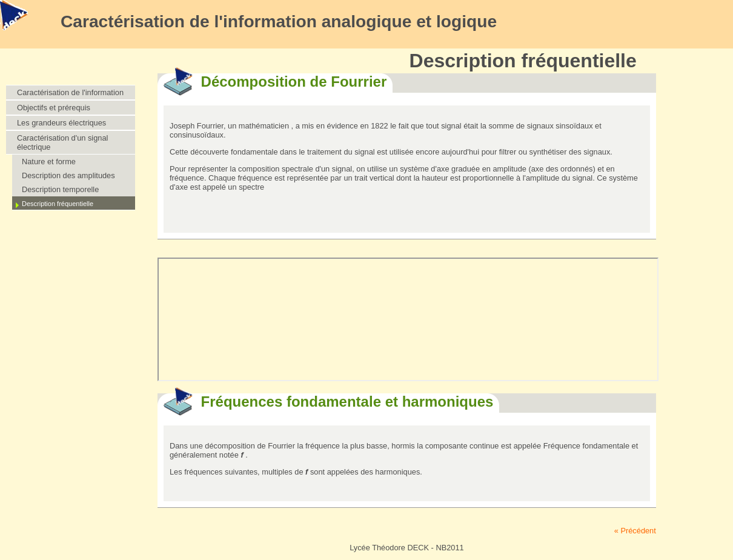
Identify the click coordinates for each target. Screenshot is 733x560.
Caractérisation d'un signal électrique (62, 142)
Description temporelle (60, 189)
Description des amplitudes (68, 175)
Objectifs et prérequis (54, 108)
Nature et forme (49, 162)
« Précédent (635, 531)
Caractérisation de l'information (70, 92)
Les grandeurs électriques (61, 123)
